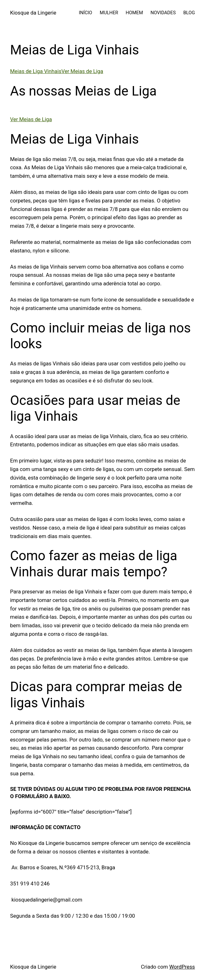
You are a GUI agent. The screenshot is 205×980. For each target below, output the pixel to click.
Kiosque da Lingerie (33, 13)
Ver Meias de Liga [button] (31, 119)
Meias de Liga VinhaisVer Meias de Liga (57, 71)
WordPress (182, 967)
